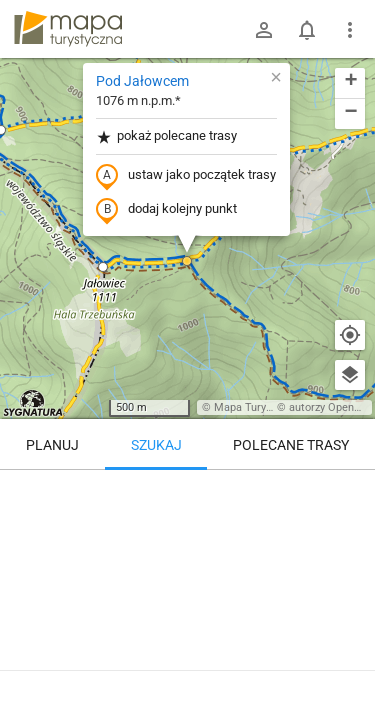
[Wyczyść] (350, 492)
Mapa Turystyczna (259, 407)
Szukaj (156, 445)
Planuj (52, 445)
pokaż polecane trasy (166, 136)
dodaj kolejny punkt (166, 210)
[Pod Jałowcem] (187, 555)
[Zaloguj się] (264, 30)
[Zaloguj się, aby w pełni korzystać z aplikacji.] (349, 665)
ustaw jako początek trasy (186, 176)
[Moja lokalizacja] (350, 335)
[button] (103, 267)
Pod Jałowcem (142, 81)
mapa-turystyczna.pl (68, 29)
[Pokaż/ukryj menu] (350, 30)
